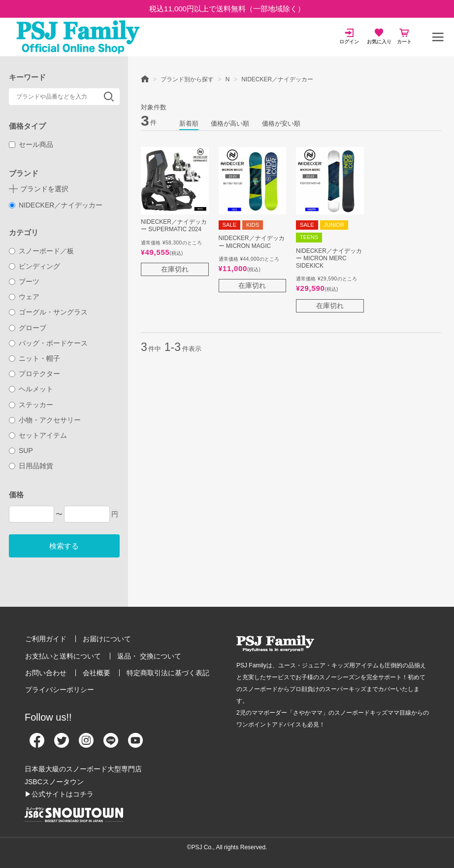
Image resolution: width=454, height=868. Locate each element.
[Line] (111, 744)
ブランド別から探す (187, 79)
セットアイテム (38, 435)
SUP (21, 451)
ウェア (24, 297)
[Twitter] (62, 744)
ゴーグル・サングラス (49, 312)
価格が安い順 (281, 123)
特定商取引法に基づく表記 (168, 673)
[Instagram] (86, 744)
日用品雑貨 (31, 466)
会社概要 (97, 673)
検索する (64, 546)
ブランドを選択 (44, 189)
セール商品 (31, 144)
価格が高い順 (230, 123)
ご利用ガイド (46, 639)
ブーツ (24, 281)
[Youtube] (135, 744)
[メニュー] (438, 37)
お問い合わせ (46, 673)
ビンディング (35, 266)
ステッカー (31, 405)
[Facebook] (37, 744)
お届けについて (107, 639)
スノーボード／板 (42, 251)
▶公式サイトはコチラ (59, 794)
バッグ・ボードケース (49, 343)
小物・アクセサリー (45, 420)
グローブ (28, 328)
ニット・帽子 (35, 358)
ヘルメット (31, 389)
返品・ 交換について (149, 656)
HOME (145, 78)
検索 (109, 97)
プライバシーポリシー (60, 690)
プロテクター (35, 374)
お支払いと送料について (63, 656)
